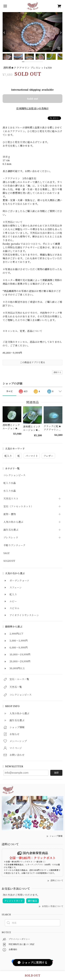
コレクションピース (14, 475)
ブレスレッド (11, 538)
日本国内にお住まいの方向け (32, 108)
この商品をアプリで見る (33, 362)
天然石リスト (11, 499)
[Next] (61, 33)
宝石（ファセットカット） (18, 507)
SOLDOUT (9, 561)
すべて (9, 391)
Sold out (33, 99)
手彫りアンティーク (14, 545)
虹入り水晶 (10, 483)
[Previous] (4, 33)
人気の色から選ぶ (13, 522)
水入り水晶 (10, 491)
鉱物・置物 (10, 514)
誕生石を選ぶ (11, 530)
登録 (56, 773)
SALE (6, 553)
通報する (57, 372)
